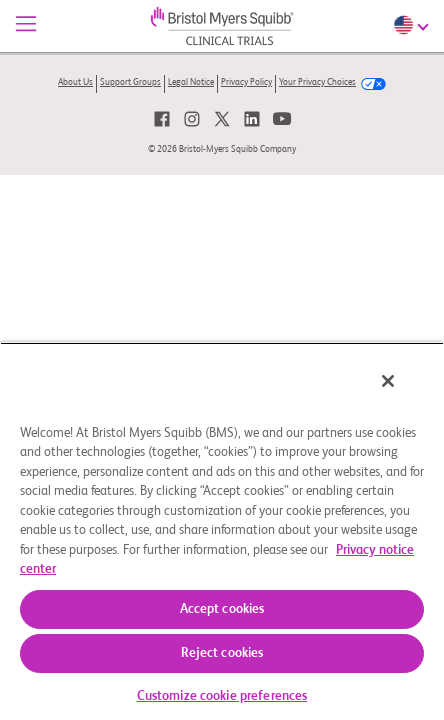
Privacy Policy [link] (246, 82)
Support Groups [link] (130, 82)
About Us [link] (75, 82)
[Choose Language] (413, 25)
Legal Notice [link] (191, 82)
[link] (162, 119)
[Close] (402, 394)
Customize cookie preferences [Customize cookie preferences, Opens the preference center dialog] (222, 696)
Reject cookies (222, 653)
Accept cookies (222, 609)
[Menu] (26, 26)
